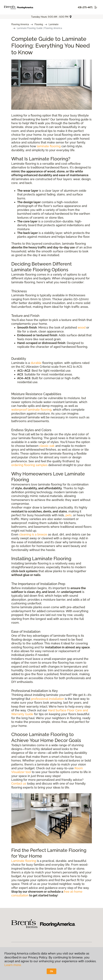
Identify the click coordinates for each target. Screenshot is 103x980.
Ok (52, 971)
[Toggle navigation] (96, 7)
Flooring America (20, 24)
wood (82, 327)
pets (69, 515)
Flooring (39, 24)
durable (36, 363)
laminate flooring (49, 146)
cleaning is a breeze (33, 534)
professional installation (48, 699)
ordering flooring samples (29, 465)
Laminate (54, 24)
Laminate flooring (24, 861)
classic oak (47, 446)
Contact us (19, 783)
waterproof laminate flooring (31, 410)
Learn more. (13, 965)
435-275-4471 (85, 7)
